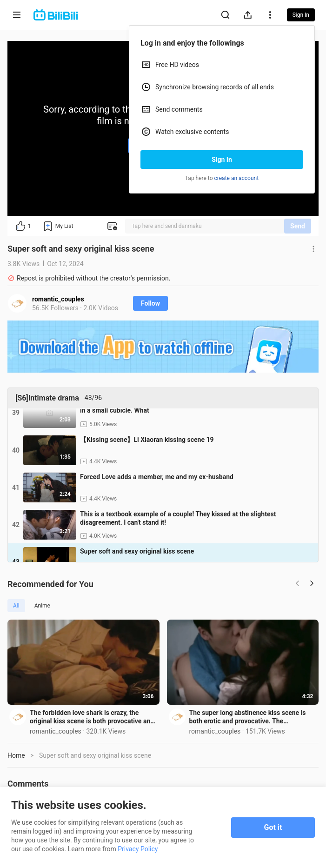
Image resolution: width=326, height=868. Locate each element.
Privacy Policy (138, 849)
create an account (237, 178)
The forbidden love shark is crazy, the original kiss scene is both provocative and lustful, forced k (92, 717)
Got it (273, 827)
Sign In (222, 160)
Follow (150, 303)
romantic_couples (58, 299)
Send (298, 226)
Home (16, 755)
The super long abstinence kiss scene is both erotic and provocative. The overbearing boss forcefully (248, 717)
